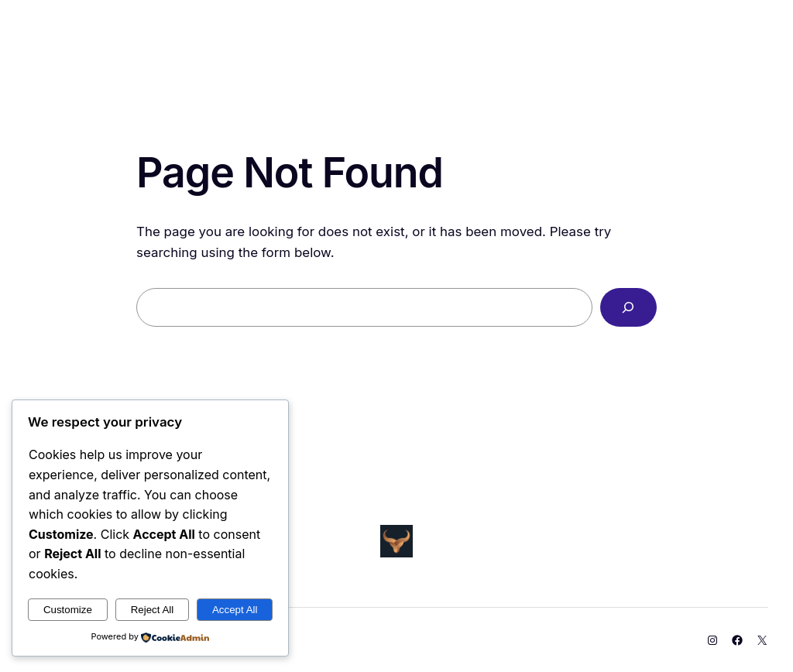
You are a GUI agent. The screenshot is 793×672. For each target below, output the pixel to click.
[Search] (628, 308)
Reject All (153, 610)
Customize (68, 610)
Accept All (235, 610)
